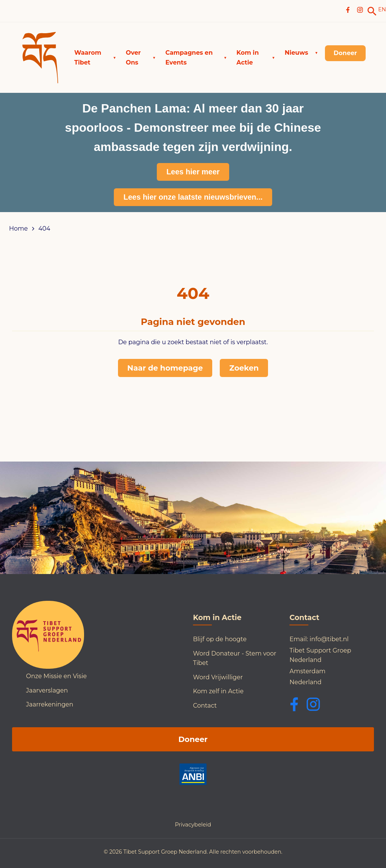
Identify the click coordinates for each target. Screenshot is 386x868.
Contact (205, 706)
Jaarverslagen (47, 690)
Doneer (193, 739)
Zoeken (244, 368)
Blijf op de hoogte (220, 639)
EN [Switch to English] (382, 9)
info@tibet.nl (329, 639)
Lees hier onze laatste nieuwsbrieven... (193, 197)
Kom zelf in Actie (218, 691)
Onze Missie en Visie (56, 676)
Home (18, 229)
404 (44, 229)
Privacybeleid (193, 825)
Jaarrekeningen (50, 704)
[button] (95, 58)
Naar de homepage (165, 368)
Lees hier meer (193, 172)
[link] (372, 11)
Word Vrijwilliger (218, 677)
